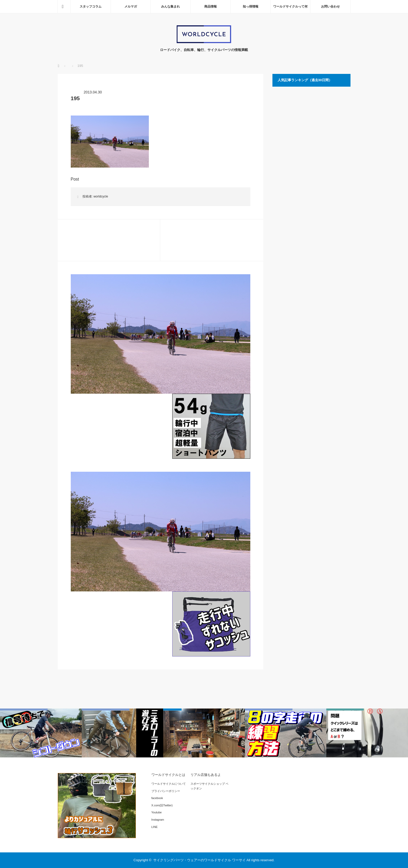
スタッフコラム (91, 7)
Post (75, 179)
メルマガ (131, 7)
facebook (157, 798)
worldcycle (101, 196)
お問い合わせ (330, 7)
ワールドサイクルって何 (290, 7)
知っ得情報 (251, 7)
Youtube (157, 812)
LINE (155, 827)
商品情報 (211, 7)
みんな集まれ (170, 7)
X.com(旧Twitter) (162, 805)
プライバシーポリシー (166, 791)
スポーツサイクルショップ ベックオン (209, 786)
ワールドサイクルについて (169, 784)
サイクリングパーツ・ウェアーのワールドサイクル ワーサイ (199, 860)
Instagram (158, 820)
